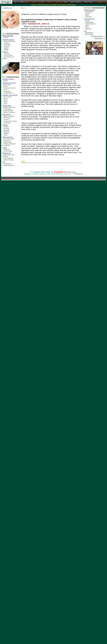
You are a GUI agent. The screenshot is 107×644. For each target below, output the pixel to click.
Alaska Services (9, 83)
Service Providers (9, 112)
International (8, 137)
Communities (8, 151)
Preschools (7, 118)
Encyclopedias (8, 158)
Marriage (6, 130)
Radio (87, 15)
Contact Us (79, 174)
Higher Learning (9, 116)
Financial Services (10, 88)
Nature (6, 38)
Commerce (7, 140)
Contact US (102, 2)
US (4, 162)
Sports (6, 102)
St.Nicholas (99, 39)
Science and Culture (10, 121)
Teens (5, 135)
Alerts (50, 2)
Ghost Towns (8, 55)
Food (5, 90)
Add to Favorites (76, 2)
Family (5, 125)
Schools (6, 119)
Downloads (7, 109)
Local (5, 147)
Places (5, 52)
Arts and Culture (9, 139)
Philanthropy (8, 142)
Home (66, 2)
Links (34, 2)
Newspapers (89, 12)
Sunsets (7, 46)
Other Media (89, 34)
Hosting (58, 2)
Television (89, 17)
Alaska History (8, 79)
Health (87, 20)
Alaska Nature (8, 39)
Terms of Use (88, 2)
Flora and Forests (10, 41)
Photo (42, 2)
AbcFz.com (8, 8)
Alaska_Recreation (10, 95)
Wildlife (6, 50)
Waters (6, 48)
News (27, 2)
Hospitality (7, 91)
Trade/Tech (7, 123)
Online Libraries (9, 160)
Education (7, 114)
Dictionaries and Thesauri (8, 156)
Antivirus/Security (9, 107)
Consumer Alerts (97, 36)
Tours (5, 104)
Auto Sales (7, 85)
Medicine (7, 132)
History (6, 81)
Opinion (88, 13)
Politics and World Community (9, 145)
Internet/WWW (8, 111)
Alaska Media (90, 10)
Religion (6, 133)
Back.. (23, 8)
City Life (7, 54)
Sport (87, 27)
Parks (5, 100)
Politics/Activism (9, 165)
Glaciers (7, 43)
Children (6, 127)
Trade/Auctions (8, 93)
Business (7, 149)
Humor (6, 98)
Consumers (7, 164)
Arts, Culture (8, 97)
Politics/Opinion (90, 24)
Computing (7, 105)
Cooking (6, 128)
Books (6, 86)
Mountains (7, 45)
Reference (7, 153)
